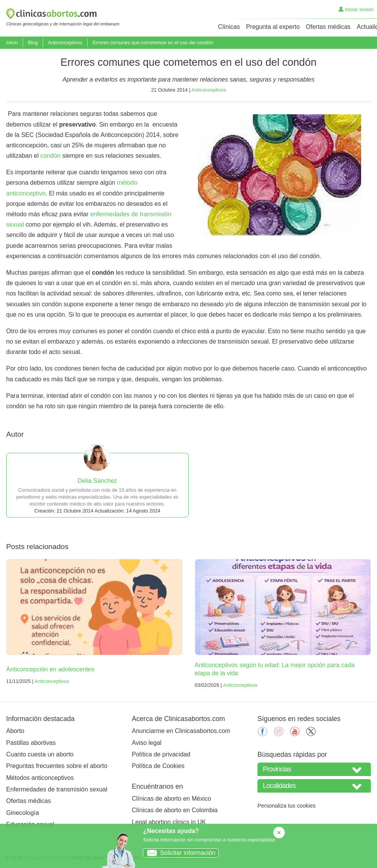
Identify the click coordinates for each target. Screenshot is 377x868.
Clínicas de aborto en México (171, 799)
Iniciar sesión (356, 9)
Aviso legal (147, 743)
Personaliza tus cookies (286, 806)
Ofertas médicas (328, 27)
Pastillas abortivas (31, 743)
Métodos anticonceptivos (40, 778)
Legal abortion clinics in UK (169, 822)
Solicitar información (179, 853)
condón (51, 156)
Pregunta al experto (273, 27)
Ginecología (22, 813)
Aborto (15, 731)
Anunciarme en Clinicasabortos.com (181, 731)
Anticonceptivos (65, 43)
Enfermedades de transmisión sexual (57, 789)
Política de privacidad (161, 754)
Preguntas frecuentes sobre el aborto (57, 766)
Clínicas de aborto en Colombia (175, 810)
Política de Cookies (158, 766)
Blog (33, 43)
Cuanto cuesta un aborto (40, 754)
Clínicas (229, 27)
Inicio (12, 43)
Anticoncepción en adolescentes (50, 669)
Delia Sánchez (97, 481)
